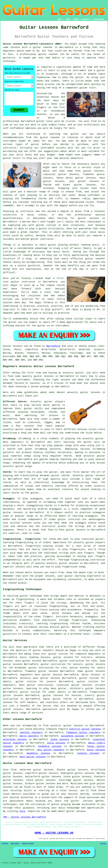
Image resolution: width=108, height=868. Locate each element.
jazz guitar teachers (50, 750)
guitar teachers (43, 650)
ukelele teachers (31, 733)
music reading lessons (35, 657)
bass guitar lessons (33, 757)
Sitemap (5, 843)
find (13, 770)
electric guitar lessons (85, 729)
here (22, 811)
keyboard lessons (50, 746)
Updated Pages (28, 843)
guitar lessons (88, 218)
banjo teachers (29, 736)
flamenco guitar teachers (83, 733)
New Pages (15, 843)
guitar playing (61, 804)
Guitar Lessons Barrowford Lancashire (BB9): (33, 44)
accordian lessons (15, 739)
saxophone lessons (73, 736)
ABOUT (76, 20)
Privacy (103, 843)
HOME (60, 20)
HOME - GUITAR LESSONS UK (54, 833)
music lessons (96, 750)
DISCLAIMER (98, 20)
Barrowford (53, 346)
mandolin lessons (39, 753)
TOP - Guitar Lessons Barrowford (24, 817)
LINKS (68, 20)
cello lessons (56, 743)
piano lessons (60, 739)
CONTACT (86, 20)
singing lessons (88, 753)
